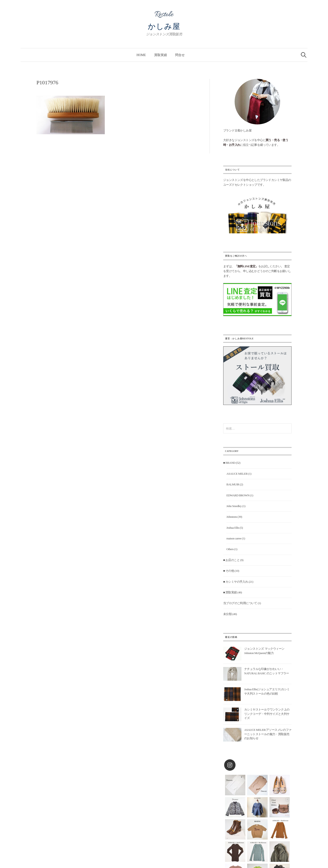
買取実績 (161, 55)
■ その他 (229, 571)
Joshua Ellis (233, 528)
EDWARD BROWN (238, 495)
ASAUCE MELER (237, 474)
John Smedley (234, 506)
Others (230, 549)
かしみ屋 (164, 26)
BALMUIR (233, 484)
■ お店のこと (231, 560)
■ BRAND (229, 463)
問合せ (180, 55)
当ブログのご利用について (240, 603)
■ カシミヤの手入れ (236, 582)
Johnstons (232, 517)
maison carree (234, 538)
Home (141, 55)
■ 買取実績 (230, 592)
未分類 (227, 614)
